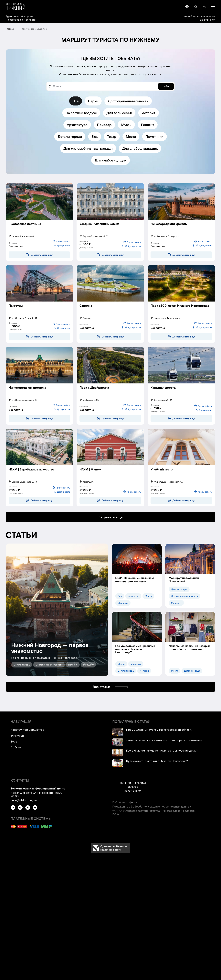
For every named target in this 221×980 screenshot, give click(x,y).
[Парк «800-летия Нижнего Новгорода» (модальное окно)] (180, 309)
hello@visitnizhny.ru (24, 800)
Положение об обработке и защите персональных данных (152, 806)
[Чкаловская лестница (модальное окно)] (25, 227)
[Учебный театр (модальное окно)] (162, 473)
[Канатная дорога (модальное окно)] (163, 391)
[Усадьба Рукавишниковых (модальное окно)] (99, 227)
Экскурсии (18, 735)
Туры (14, 741)
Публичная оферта (125, 802)
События (17, 747)
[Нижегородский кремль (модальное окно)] (169, 227)
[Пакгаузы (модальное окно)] (16, 309)
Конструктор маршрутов (27, 730)
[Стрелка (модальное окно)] (86, 309)
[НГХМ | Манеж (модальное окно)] (90, 473)
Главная (10, 29)
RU (204, 6)
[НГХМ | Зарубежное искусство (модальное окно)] (31, 473)
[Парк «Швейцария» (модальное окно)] (94, 391)
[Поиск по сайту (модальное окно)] (196, 6)
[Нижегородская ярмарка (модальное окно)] (27, 391)
